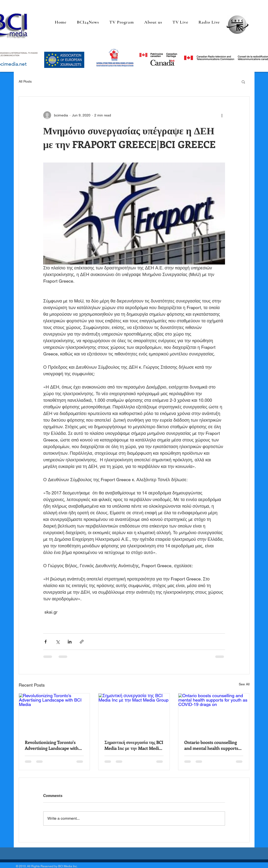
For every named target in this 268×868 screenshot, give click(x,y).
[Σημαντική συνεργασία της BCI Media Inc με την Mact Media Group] (134, 713)
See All (244, 684)
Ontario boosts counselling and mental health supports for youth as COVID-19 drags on (212, 745)
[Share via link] (82, 642)
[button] (243, 82)
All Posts (25, 81)
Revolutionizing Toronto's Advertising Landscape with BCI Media (52, 745)
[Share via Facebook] (46, 642)
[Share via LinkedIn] (70, 642)
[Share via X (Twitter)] (58, 642)
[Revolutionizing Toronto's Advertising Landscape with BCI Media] (54, 713)
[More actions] (222, 115)
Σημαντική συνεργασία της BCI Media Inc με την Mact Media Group (134, 745)
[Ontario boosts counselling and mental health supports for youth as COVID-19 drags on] (214, 713)
